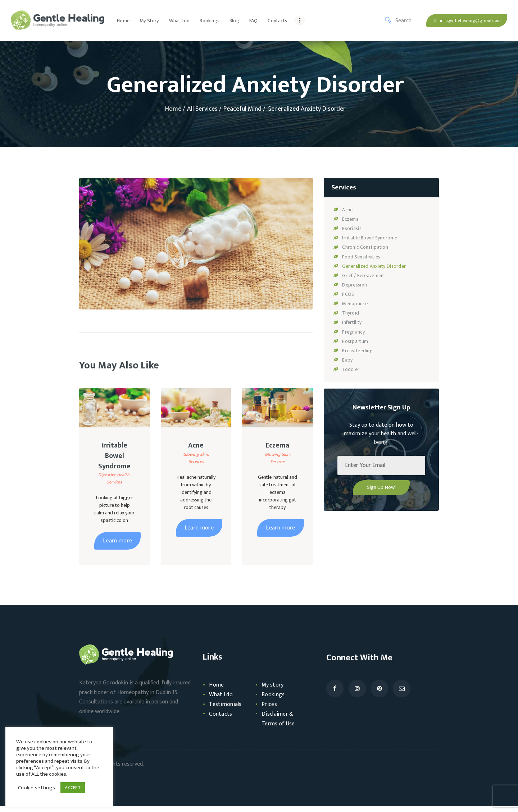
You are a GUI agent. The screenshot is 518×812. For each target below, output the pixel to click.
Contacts (221, 719)
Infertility (351, 322)
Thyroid (350, 313)
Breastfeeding (357, 350)
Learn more (117, 546)
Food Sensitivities (360, 256)
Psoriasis (351, 228)
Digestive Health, (115, 481)
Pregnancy (353, 331)
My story (274, 691)
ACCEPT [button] (71, 788)
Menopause (354, 303)
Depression (354, 285)
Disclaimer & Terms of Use (280, 724)
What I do (222, 700)
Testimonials (226, 710)
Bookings (274, 700)
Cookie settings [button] (36, 788)
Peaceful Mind (242, 109)
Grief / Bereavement (363, 275)
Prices (270, 710)
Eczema (278, 446)
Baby (347, 359)
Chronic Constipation (364, 247)
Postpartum (355, 341)
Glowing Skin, (196, 457)
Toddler (351, 369)
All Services (202, 109)
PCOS (348, 294)
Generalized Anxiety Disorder (372, 266)
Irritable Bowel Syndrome (114, 459)
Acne (196, 446)
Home (173, 109)
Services (114, 488)
